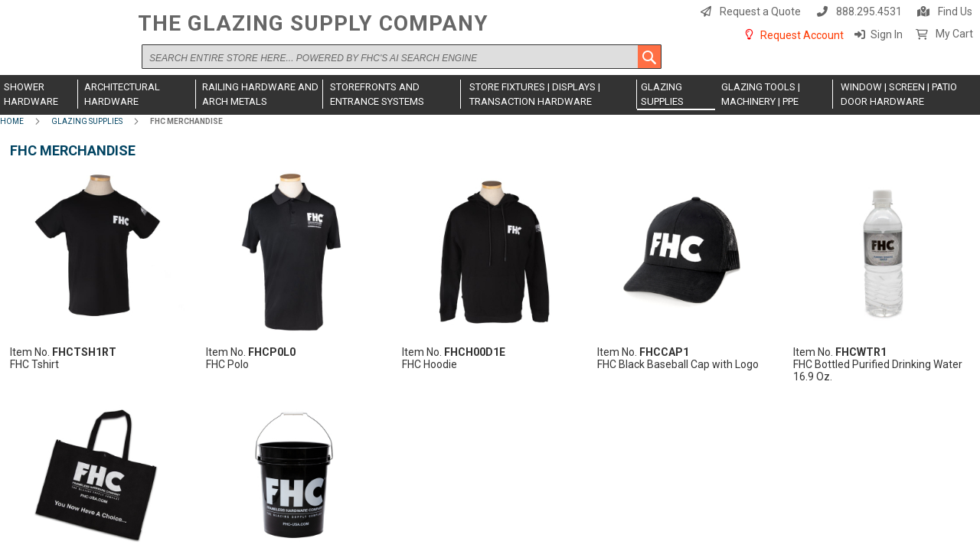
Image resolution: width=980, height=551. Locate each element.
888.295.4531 (869, 11)
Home (12, 121)
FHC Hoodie (430, 364)
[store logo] (65, 43)
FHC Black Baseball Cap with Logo (678, 364)
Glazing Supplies (87, 121)
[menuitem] (39, 94)
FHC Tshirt (34, 364)
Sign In (887, 34)
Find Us (955, 11)
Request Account (802, 35)
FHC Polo (227, 364)
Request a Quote (760, 11)
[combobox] (402, 57)
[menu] (490, 95)
